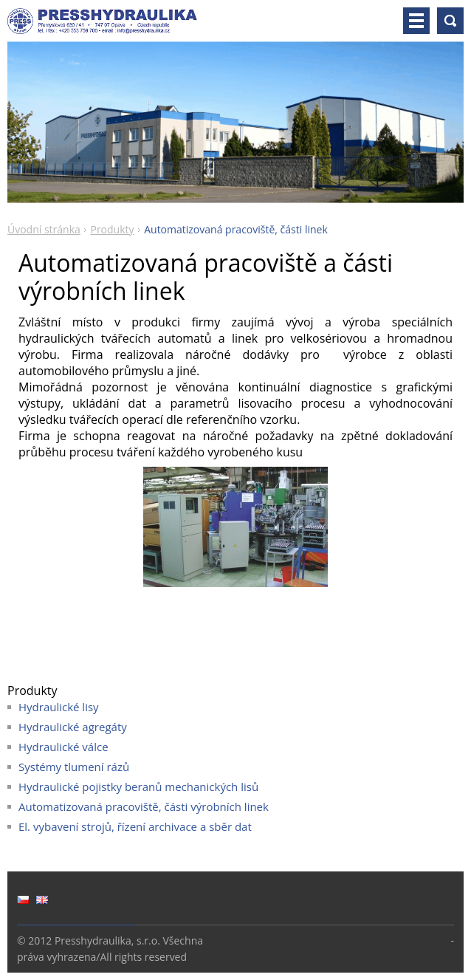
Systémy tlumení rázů (74, 767)
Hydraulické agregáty (73, 727)
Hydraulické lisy (59, 707)
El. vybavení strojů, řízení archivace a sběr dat (135, 826)
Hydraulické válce (63, 747)
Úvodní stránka (44, 229)
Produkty (112, 229)
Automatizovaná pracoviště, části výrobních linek (144, 806)
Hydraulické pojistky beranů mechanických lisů (138, 787)
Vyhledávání (450, 21)
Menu (416, 21)
